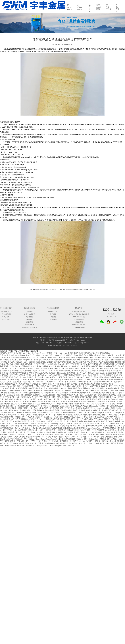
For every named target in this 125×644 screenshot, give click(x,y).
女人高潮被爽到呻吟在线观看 (17, 373)
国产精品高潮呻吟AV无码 (113, 364)
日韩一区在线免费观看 (25, 386)
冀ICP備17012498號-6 (70, 345)
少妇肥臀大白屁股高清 (64, 377)
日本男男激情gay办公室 (97, 375)
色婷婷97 (39, 355)
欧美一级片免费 (90, 417)
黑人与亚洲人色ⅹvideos (92, 402)
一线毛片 (78, 424)
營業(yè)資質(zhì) (6, 311)
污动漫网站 (49, 443)
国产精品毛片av (52, 430)
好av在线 (52, 406)
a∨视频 (89, 443)
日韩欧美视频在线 (60, 417)
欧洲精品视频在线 (39, 362)
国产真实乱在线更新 (92, 413)
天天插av (84, 364)
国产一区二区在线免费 (50, 446)
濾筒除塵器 (30, 322)
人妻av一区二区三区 (25, 435)
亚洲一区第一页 (25, 362)
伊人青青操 (38, 435)
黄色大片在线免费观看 (50, 386)
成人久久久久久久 (23, 399)
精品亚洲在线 (103, 415)
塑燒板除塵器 (30, 325)
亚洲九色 (104, 424)
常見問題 (53, 314)
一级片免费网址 (111, 432)
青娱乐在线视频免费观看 (51, 410)
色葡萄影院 (59, 355)
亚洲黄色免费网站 (86, 410)
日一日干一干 (86, 360)
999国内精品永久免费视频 (99, 393)
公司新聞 (53, 317)
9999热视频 (41, 432)
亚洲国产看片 (52, 362)
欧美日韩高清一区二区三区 (74, 413)
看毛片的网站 (31, 437)
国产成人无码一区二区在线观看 (70, 390)
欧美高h (36, 371)
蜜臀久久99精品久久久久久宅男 (113, 430)
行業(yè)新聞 (53, 319)
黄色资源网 (51, 432)
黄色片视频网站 (12, 439)
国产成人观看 (29, 421)
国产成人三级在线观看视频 (27, 402)
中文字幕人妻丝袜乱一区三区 (25, 441)
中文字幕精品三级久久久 (39, 373)
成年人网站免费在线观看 (77, 388)
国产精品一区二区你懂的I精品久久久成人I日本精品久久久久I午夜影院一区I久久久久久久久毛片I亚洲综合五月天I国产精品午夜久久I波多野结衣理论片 (56, 353)
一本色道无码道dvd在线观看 (103, 443)
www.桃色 (4, 410)
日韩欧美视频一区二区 (61, 408)
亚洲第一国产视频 (41, 406)
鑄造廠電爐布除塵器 (79, 325)
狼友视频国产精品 (87, 357)
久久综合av (74, 437)
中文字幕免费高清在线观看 (103, 355)
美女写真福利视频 (26, 366)
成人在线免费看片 (56, 375)
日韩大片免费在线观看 (56, 428)
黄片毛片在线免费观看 (91, 424)
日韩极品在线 (116, 408)
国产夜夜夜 (97, 360)
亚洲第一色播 (32, 375)
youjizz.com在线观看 (65, 379)
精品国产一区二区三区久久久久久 (67, 435)
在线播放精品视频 (10, 360)
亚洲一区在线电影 (50, 390)
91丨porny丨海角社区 (66, 424)
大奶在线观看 (13, 379)
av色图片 (4, 379)
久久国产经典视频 (81, 432)
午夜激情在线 (60, 415)
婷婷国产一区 (119, 382)
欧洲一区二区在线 (87, 395)
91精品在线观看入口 (24, 388)
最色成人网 (30, 446)
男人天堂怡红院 (12, 364)
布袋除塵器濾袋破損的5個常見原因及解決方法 (80, 290)
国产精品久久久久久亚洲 (111, 441)
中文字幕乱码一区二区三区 (68, 441)
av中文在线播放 (17, 355)
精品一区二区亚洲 (15, 413)
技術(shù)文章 (53, 311)
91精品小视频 (59, 443)
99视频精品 (111, 395)
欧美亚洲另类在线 (95, 364)
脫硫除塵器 (30, 319)
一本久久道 (30, 417)
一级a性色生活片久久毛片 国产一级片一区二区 (95, 382)
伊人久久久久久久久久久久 (90, 404)
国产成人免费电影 (28, 404)
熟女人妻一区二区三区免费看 (69, 364)
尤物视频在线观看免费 (69, 410)
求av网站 (84, 368)
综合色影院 (109, 384)
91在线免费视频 (55, 368)
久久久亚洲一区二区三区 (89, 406)
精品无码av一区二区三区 (53, 399)
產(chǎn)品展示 (80, 7)
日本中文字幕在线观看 (61, 402)
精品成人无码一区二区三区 (90, 430)
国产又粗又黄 (13, 362)
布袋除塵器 (30, 311)
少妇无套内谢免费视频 (72, 360)
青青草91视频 (109, 399)
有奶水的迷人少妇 (58, 397)
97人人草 (83, 373)
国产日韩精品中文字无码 (83, 377)
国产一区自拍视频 (108, 404)
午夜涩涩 (99, 399)
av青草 (22, 364)
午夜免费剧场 (5, 355)
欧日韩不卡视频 (33, 360)
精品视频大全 (43, 375)
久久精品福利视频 (102, 357)
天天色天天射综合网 (17, 368)
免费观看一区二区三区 (58, 373)
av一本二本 (50, 415)
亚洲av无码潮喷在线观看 (57, 384)
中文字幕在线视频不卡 (42, 366)
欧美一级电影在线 (86, 421)
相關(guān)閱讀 (99, 7)
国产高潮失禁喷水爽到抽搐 (69, 430)
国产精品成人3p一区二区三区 (40, 395)
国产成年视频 (100, 366)
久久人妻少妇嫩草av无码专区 (82, 408)
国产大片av (83, 375)
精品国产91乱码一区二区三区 (58, 421)
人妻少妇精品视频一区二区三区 (25, 424)
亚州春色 (43, 357)
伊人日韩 (115, 419)
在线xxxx (91, 388)
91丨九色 (119, 399)
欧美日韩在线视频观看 (20, 357)
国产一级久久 (41, 382)
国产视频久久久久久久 (41, 388)
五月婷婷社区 (24, 379)
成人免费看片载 (9, 388)
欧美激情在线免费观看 (114, 373)
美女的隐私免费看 (91, 397)
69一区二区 (44, 371)
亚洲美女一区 (53, 357)
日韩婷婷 (54, 424)
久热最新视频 (49, 435)
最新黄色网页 (23, 408)
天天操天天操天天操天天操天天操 (45, 439)
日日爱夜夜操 (52, 426)
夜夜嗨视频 (9, 441)
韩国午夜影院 (43, 413)
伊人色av (38, 419)
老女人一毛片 (64, 437)
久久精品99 (12, 435)
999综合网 (21, 406)
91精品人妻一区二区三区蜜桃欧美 (38, 397)
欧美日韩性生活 (29, 382)
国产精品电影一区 (45, 402)
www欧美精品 (50, 377)
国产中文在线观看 (39, 426)
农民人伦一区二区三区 (96, 373)
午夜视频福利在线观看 (26, 419)
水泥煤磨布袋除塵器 (79, 311)
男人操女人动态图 (72, 395)
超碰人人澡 (105, 437)
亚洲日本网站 (74, 368)
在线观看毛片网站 (109, 402)
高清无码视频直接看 (89, 415)
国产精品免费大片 (80, 362)
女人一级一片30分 (41, 368)
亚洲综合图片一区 (30, 413)
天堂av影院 (103, 386)
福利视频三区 (63, 426)
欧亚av (38, 446)
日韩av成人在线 (22, 395)
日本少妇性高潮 (76, 402)
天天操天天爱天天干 (76, 417)
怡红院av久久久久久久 (72, 399)
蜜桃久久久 (16, 404)
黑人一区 (120, 402)
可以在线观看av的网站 (38, 384)
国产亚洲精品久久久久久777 (14, 397)
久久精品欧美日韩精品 (64, 432)
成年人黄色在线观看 (67, 446)
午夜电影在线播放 (113, 435)
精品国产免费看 (37, 399)
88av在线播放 (104, 426)
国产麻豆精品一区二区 (116, 410)
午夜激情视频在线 (87, 366)
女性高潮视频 (114, 424)
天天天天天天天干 (95, 428)
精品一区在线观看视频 (75, 397)
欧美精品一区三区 (15, 393)
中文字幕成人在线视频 (51, 419)
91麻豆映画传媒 (25, 426)
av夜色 (14, 419)
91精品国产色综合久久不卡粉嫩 (20, 371)
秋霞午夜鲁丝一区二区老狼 (47, 441)
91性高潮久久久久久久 (78, 426)
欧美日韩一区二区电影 (110, 413)
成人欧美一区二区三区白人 (26, 432)
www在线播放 (48, 355)
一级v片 (37, 386)
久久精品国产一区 (45, 408)
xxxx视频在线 (52, 364)
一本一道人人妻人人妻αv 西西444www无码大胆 (93, 419)
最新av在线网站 (58, 395)
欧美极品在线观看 (113, 388)
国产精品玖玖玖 (44, 424)
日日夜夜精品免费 (70, 375)
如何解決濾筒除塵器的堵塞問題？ (46, 290)
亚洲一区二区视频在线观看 (47, 437)
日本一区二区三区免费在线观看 (93, 435)
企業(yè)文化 (6, 317)
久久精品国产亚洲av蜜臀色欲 (51, 360)
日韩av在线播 (115, 426)
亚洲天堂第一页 (25, 439)
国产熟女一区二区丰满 (53, 393)
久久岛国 (4, 413)
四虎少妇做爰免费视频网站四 (76, 428)
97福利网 (103, 379)
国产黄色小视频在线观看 (70, 404)
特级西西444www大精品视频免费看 (75, 393)
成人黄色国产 (100, 388)
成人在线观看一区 (92, 371)
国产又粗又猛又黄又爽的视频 (95, 439)
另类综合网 (13, 384)
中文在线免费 (18, 430)
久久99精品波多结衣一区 (108, 362)
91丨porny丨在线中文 (96, 432)
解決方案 (79, 308)
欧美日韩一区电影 (100, 410)
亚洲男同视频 (104, 397)
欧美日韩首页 (18, 421)
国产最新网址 (73, 384)
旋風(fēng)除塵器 (30, 314)
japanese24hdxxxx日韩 (8, 386)
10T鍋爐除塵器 (79, 319)
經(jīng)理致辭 (6, 314)
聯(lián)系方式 (6, 319)
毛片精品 (65, 368)
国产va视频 (14, 426)
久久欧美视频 (24, 384)
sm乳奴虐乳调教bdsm (113, 417)
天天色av (103, 371)
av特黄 (64, 388)
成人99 (67, 366)
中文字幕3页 (75, 366)
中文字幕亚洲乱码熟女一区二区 (47, 404)
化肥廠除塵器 (79, 322)
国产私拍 (30, 406)
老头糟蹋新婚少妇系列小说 (30, 410)
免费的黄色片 (20, 417)
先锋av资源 (98, 377)
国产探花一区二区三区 (55, 382)
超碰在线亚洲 (55, 388)
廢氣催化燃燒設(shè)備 (30, 327)
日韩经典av (14, 366)
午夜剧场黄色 (92, 362)
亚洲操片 (101, 417)
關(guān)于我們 (6, 308)
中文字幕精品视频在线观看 (69, 357)
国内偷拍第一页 (73, 373)
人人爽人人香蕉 (19, 437)
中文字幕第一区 (57, 366)
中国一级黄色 (79, 379)
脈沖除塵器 (30, 317)
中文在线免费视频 (110, 428)
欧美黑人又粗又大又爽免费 (104, 421)
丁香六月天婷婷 (71, 382)
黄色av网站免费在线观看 (83, 355)
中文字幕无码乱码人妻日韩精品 (32, 377)
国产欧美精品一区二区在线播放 (18, 415)
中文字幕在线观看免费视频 (113, 377)
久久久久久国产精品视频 (98, 368)
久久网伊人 (68, 355)
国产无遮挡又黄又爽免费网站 (67, 406)
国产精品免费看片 (90, 390)
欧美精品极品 (112, 366)
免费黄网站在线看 (65, 362)
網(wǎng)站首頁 (70, 7)
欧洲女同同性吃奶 (73, 415)
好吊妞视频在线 (100, 395)
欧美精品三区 (29, 355)
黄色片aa (113, 397)
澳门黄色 (105, 360)
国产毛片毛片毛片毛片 (23, 428)
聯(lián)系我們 (118, 8)
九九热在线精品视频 (14, 382)
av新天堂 (97, 441)
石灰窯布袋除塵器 (79, 327)
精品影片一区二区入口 (44, 417)
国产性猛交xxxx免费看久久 (33, 393)
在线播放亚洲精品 (88, 399)
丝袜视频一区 (11, 406)
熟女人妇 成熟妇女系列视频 (70, 386)
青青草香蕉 (38, 390)
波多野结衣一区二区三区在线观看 (13, 375)
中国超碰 (29, 368)
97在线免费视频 (78, 371)
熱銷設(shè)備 (30, 308)
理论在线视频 (5, 404)
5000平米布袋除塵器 (79, 317)
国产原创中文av (51, 379)
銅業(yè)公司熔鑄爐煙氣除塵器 (79, 314)
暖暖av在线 (4, 384)
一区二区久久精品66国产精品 (60, 371)
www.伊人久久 (93, 426)
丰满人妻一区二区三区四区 (89, 437)
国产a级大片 (34, 357)
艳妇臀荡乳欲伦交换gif (108, 406)
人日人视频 (22, 360)
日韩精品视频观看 (38, 415)
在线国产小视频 (27, 390)
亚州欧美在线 (14, 410)
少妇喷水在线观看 (92, 379)
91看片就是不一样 (37, 379)
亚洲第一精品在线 (8, 432)
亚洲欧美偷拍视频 (65, 439)
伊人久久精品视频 (56, 413)
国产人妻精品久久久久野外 (34, 430)
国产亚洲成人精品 (39, 428)
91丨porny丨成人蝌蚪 (102, 408)
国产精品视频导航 (67, 419)
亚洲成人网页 (114, 415)
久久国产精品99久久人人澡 (76, 443)
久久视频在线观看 (10, 408)
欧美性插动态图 (116, 393)
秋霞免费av (33, 408)
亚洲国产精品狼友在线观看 (15, 446)
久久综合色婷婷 (14, 390)
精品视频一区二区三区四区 (36, 364)
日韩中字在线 (41, 421)
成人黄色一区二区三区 (106, 390)
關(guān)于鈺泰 (109, 7)
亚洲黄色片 (74, 421)
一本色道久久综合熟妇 (90, 386)
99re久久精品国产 (86, 441)
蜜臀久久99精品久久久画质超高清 (91, 384)
